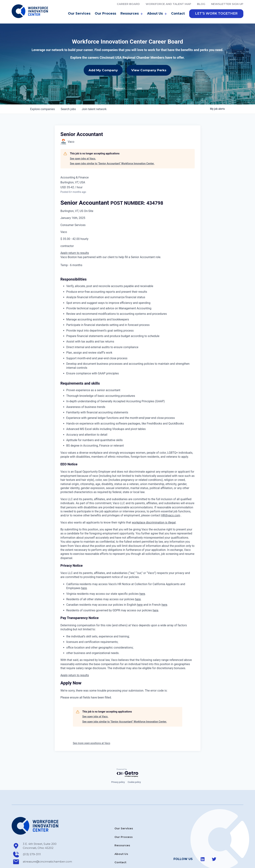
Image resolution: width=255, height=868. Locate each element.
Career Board (128, 4)
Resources (132, 14)
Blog (201, 4)
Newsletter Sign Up (227, 4)
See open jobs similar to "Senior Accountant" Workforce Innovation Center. (112, 147)
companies (43, 93)
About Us (157, 14)
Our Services (79, 13)
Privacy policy (118, 766)
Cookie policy (134, 766)
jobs (68, 93)
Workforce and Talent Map (168, 4)
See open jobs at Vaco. (83, 142)
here (84, 572)
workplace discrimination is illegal (154, 506)
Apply (65, 237)
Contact (178, 13)
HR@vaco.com (171, 499)
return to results (79, 237)
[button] (216, 14)
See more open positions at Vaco (92, 727)
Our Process (105, 13)
